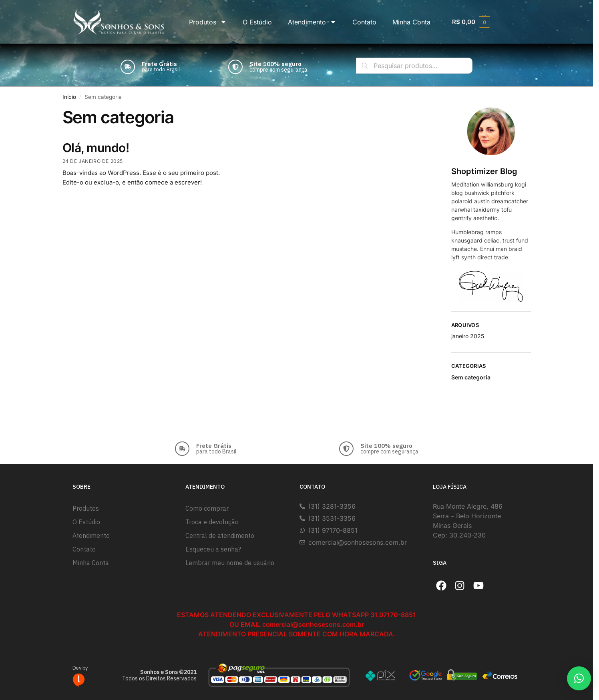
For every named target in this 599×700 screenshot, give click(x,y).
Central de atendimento (220, 536)
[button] (579, 678)
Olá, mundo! (96, 148)
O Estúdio (257, 22)
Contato (364, 22)
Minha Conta (411, 22)
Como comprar (207, 508)
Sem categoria (471, 377)
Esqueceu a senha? (213, 549)
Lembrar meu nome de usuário (230, 563)
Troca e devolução (212, 522)
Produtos (208, 22)
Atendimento (312, 22)
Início (69, 97)
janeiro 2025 (468, 336)
